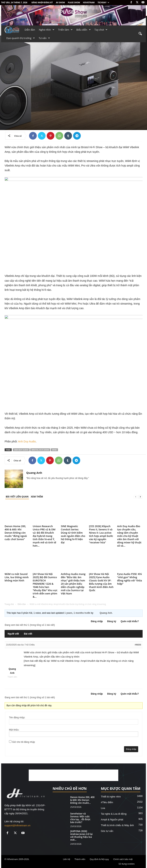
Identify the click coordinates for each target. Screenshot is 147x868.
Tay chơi (101, 30)
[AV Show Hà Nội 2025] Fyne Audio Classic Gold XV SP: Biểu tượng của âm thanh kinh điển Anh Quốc (101, 582)
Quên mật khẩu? (130, 621)
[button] (140, 34)
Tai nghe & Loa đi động (114, 814)
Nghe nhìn (47, 30)
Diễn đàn (30, 30)
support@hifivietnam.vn (17, 825)
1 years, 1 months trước (77, 613)
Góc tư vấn (107, 831)
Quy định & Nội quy (99, 859)
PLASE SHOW (74, 2)
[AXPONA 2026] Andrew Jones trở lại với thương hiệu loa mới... (81, 835)
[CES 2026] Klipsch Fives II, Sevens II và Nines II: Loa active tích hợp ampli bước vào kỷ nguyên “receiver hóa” (101, 534)
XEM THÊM (37, 497)
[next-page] (140, 497)
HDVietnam (89, 2)
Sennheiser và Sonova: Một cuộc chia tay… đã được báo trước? (80, 818)
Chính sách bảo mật (123, 859)
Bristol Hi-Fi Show (40, 450)
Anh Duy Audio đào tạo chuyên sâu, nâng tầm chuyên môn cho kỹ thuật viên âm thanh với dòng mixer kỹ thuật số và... (129, 536)
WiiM (54, 450)
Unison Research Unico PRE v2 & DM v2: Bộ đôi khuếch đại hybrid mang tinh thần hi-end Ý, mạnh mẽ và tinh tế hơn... (44, 536)
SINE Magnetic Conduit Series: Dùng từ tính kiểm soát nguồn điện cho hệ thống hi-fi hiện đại (73, 534)
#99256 (138, 645)
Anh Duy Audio (27, 441)
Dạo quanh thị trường (21, 38)
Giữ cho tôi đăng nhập (23, 742)
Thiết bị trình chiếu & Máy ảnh (117, 825)
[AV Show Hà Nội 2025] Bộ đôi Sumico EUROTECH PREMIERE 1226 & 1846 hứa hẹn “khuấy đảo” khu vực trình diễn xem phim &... (45, 585)
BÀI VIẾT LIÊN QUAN (17, 497)
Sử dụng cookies (127, 864)
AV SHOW (60, 2)
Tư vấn (44, 38)
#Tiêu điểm (107, 802)
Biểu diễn (84, 30)
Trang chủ (9, 604)
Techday (103, 2)
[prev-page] (136, 497)
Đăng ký (112, 621)
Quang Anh (13, 124)
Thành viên (80, 859)
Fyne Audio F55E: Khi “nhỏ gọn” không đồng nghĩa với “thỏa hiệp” (130, 579)
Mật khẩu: (14, 730)
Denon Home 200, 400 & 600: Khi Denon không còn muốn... (82, 800)
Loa (103, 808)
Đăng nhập (97, 621)
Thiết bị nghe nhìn (15, 77)
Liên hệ (67, 859)
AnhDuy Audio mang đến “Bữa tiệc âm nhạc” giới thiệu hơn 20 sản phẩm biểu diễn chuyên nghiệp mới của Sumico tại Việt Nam (73, 584)
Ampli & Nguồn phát (37, 77)
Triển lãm (65, 30)
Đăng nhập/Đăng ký (42, 2)
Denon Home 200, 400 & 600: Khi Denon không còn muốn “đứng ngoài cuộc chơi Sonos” (16, 533)
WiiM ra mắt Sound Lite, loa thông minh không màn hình (17, 577)
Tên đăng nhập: (17, 718)
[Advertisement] (73, 775)
